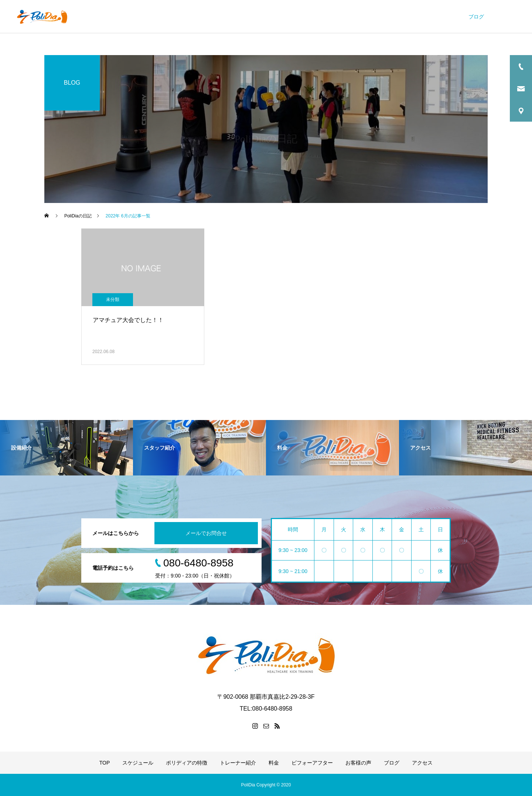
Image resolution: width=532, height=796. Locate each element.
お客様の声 (442, 17)
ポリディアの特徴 (266, 17)
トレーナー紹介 (318, 17)
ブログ (476, 17)
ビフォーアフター (395, 17)
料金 (355, 17)
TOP (181, 17)
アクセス (508, 17)
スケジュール (216, 17)
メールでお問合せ (206, 533)
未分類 (113, 299)
